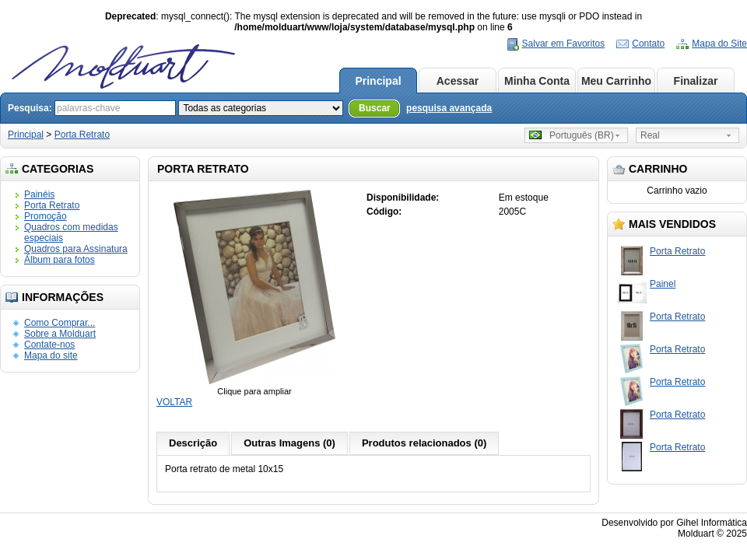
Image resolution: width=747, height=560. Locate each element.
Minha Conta (537, 81)
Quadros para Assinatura (76, 249)
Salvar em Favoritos (564, 44)
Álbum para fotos (60, 260)
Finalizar (696, 81)
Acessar (458, 81)
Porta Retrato (82, 135)
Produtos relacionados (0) (424, 443)
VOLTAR (174, 402)
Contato (648, 44)
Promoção (46, 216)
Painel (663, 284)
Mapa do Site (719, 44)
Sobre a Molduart (60, 334)
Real (650, 135)
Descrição (193, 443)
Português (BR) (572, 135)
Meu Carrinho (616, 81)
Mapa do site (51, 355)
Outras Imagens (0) (289, 443)
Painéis (39, 194)
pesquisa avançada (449, 108)
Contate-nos (49, 345)
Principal (378, 81)
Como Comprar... (60, 323)
